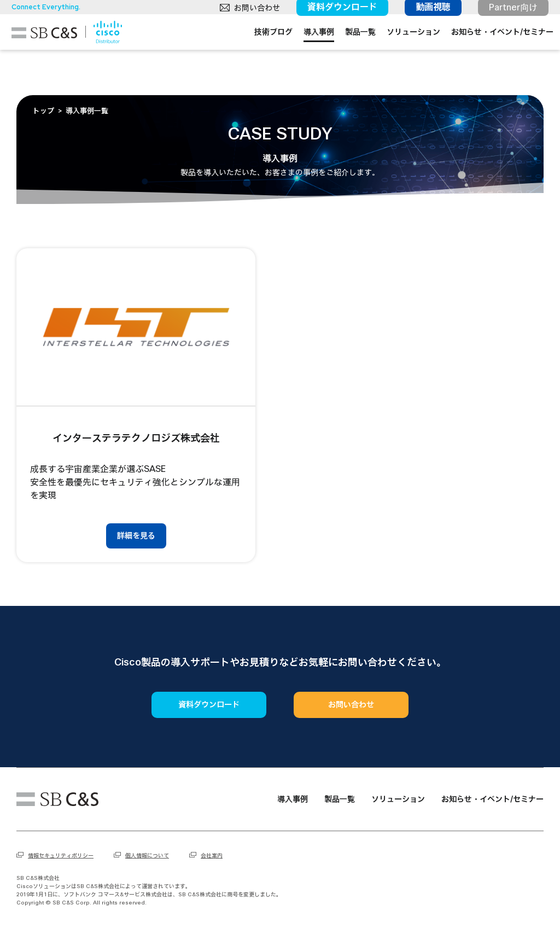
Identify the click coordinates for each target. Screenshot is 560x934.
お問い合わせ (252, 12)
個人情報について (147, 855)
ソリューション (404, 52)
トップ (43, 111)
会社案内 (212, 855)
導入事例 (309, 52)
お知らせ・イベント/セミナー (492, 52)
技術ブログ (264, 52)
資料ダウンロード (337, 12)
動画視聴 (428, 12)
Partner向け (508, 12)
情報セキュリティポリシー (61, 855)
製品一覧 (351, 52)
